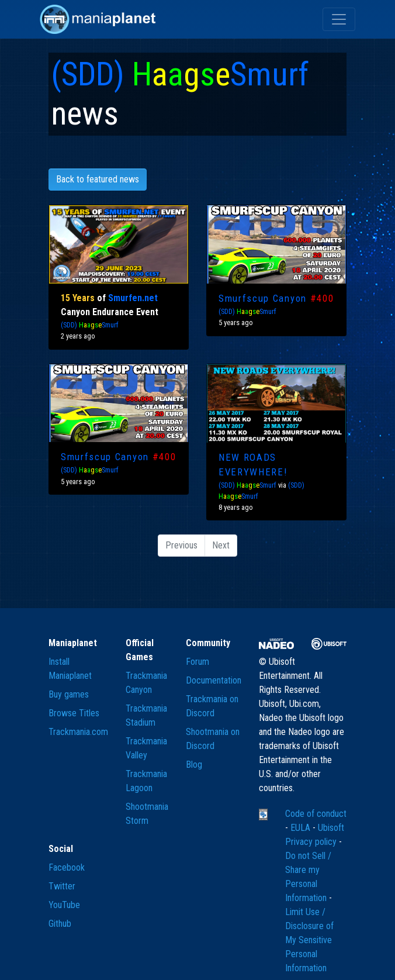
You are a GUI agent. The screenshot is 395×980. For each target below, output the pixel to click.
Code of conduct (316, 814)
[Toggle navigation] (339, 19)
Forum (197, 662)
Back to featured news (98, 179)
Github (60, 924)
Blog (194, 765)
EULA (302, 828)
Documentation (214, 680)
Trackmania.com (78, 732)
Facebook (67, 867)
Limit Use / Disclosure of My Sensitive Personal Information (309, 940)
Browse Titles (74, 713)
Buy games (69, 694)
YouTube (64, 905)
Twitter (62, 886)
